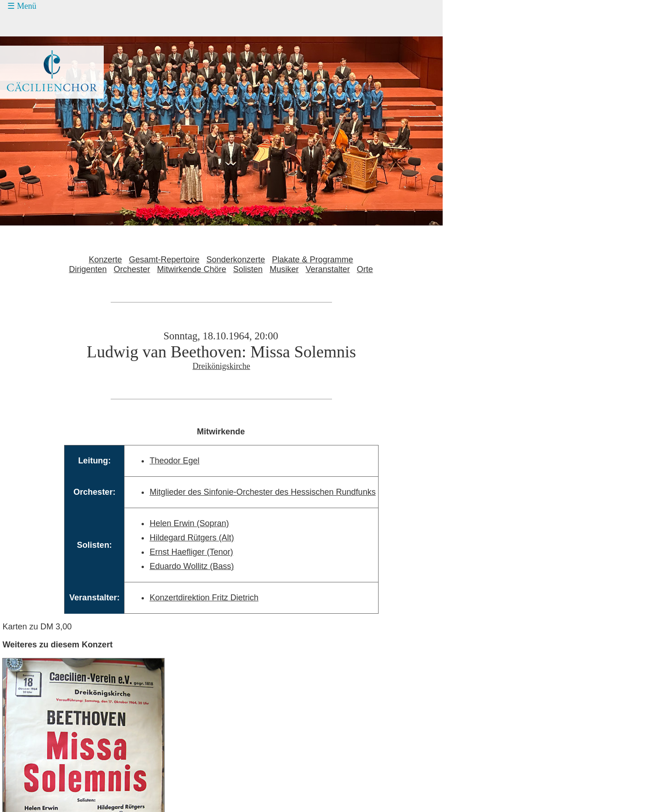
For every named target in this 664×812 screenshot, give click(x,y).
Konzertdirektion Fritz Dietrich (204, 598)
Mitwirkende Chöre (192, 269)
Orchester (132, 269)
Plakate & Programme (313, 260)
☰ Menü (22, 6)
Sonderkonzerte (236, 260)
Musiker (284, 269)
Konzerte (105, 260)
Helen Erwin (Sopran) (189, 523)
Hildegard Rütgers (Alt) (192, 538)
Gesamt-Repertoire (164, 260)
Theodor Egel (174, 461)
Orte (365, 269)
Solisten (248, 269)
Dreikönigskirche (222, 366)
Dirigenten (88, 269)
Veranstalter (328, 269)
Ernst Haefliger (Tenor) (191, 552)
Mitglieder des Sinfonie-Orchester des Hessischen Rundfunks (262, 492)
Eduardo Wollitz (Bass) (192, 566)
